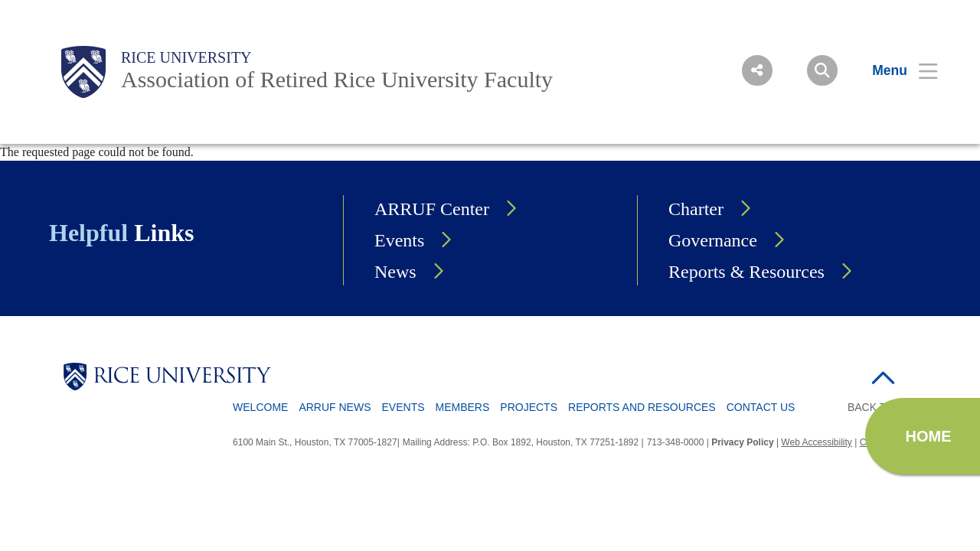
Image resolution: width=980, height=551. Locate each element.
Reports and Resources (642, 407)
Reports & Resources (746, 272)
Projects (529, 407)
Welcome (260, 407)
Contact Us (761, 407)
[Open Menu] (895, 70)
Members (463, 407)
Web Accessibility (816, 442)
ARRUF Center (432, 209)
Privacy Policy (742, 442)
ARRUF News (335, 407)
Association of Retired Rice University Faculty (337, 79)
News (395, 272)
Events (399, 240)
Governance (713, 240)
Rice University (186, 57)
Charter (696, 209)
